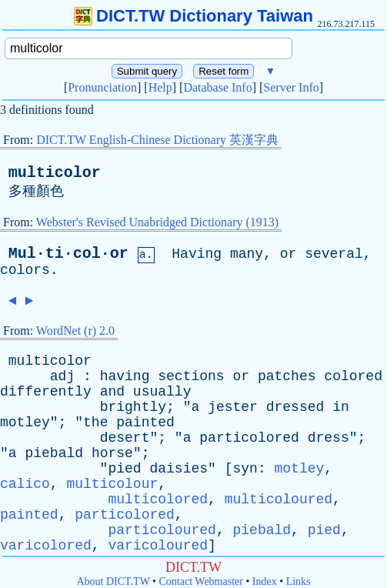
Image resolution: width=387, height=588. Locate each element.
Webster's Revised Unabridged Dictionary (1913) (157, 222)
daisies (178, 469)
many (247, 254)
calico (25, 484)
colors (25, 270)
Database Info (217, 87)
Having (197, 254)
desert (125, 438)
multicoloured (279, 499)
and (112, 392)
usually (162, 392)
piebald (54, 453)
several (334, 254)
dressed (295, 407)
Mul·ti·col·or (68, 254)
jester (233, 407)
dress (329, 438)
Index (265, 581)
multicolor (55, 173)
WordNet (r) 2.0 (75, 331)
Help (160, 87)
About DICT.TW (113, 581)
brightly (133, 407)
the (95, 423)
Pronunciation (102, 87)
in (341, 407)
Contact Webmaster (201, 581)
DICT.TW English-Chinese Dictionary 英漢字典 (157, 140)
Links (299, 581)
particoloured (162, 530)
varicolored (46, 546)
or (289, 254)
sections (191, 376)
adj (62, 376)
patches (287, 376)
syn (245, 469)
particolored (249, 438)
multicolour (112, 484)
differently (46, 392)
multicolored (158, 499)
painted (145, 423)
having (125, 376)
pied (124, 469)
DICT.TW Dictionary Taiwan (193, 16)
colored (353, 376)
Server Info (291, 87)
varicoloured (158, 546)
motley (25, 423)
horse (112, 453)
